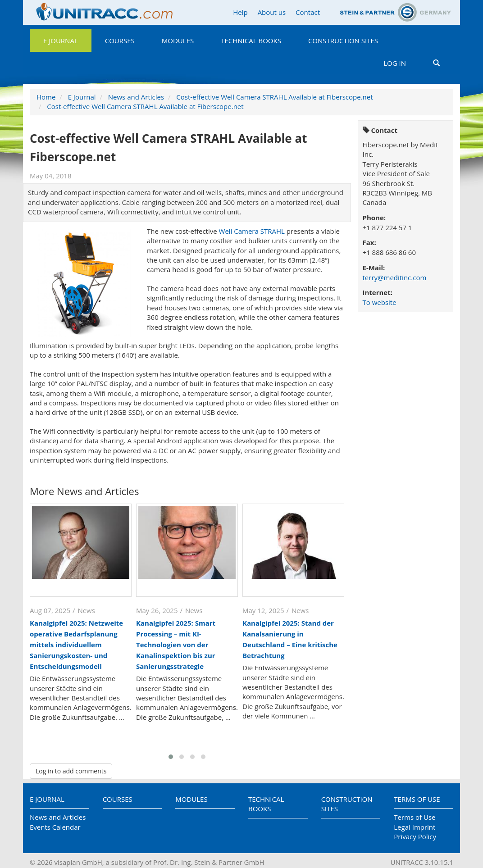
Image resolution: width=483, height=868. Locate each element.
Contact (308, 12)
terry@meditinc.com (395, 277)
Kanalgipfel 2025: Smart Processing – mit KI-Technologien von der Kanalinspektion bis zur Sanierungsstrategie (176, 645)
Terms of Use (417, 799)
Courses (120, 41)
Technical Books (251, 41)
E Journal (61, 41)
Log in (395, 63)
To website (380, 302)
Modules (178, 41)
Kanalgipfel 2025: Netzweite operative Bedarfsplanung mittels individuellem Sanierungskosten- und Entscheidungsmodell (76, 645)
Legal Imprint (415, 827)
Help (240, 12)
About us (272, 12)
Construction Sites (343, 41)
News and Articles (136, 97)
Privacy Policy (415, 836)
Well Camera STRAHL (252, 231)
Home (46, 97)
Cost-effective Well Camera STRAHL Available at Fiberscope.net (274, 97)
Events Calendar (55, 827)
